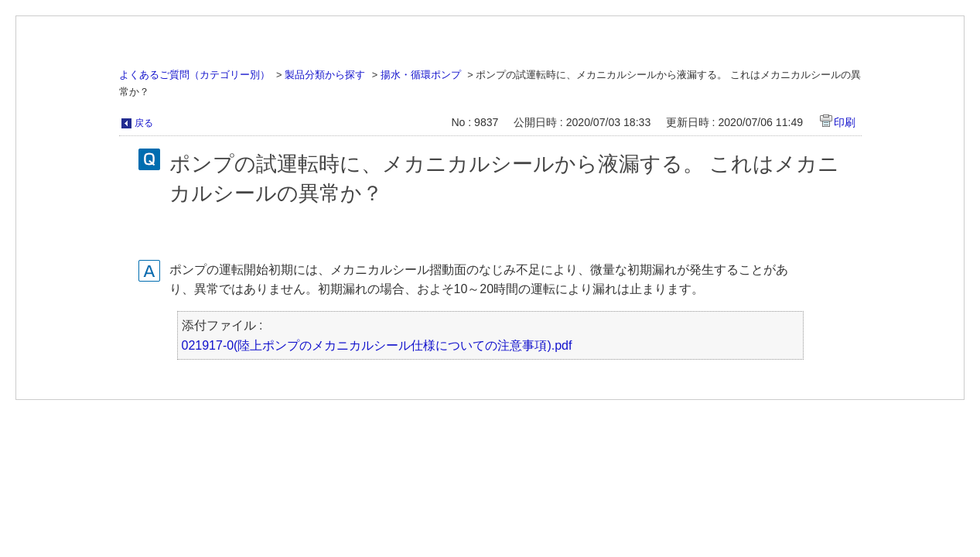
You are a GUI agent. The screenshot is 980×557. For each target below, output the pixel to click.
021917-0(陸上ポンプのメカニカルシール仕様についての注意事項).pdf (377, 345)
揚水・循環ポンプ (421, 75)
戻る (144, 123)
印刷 (845, 122)
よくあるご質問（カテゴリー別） (195, 75)
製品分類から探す (325, 75)
